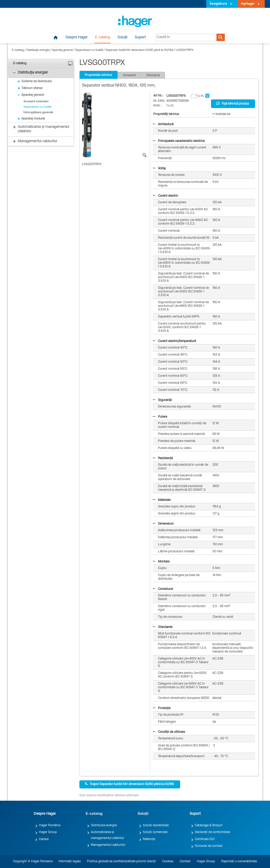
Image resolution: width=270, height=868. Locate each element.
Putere (160, 417)
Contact (185, 861)
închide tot (221, 114)
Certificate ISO (205, 839)
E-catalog (103, 38)
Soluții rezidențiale (156, 825)
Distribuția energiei (38, 50)
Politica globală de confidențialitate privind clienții (121, 861)
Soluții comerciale (155, 832)
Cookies (168, 861)
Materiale (162, 500)
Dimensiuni (163, 524)
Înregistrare (219, 4)
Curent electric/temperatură (174, 341)
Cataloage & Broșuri (209, 825)
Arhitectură (163, 124)
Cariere (44, 839)
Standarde (163, 627)
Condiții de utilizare (169, 732)
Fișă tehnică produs (233, 104)
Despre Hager (77, 38)
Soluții (122, 38)
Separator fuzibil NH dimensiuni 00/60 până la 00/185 (139, 50)
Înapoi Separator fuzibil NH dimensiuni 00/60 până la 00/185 (129, 784)
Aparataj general (62, 50)
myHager (248, 4)
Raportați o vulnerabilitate (239, 861)
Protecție (162, 708)
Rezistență (163, 458)
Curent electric (165, 196)
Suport (140, 38)
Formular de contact (209, 846)
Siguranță (162, 400)
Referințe (149, 839)
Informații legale (70, 861)
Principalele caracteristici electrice (179, 141)
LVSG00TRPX (184, 50)
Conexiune (163, 589)
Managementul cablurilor (108, 845)
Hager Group (48, 832)
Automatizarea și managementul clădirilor (108, 835)
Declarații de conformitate (212, 832)
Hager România (50, 825)
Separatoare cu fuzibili (89, 50)
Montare (161, 562)
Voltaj (159, 169)
